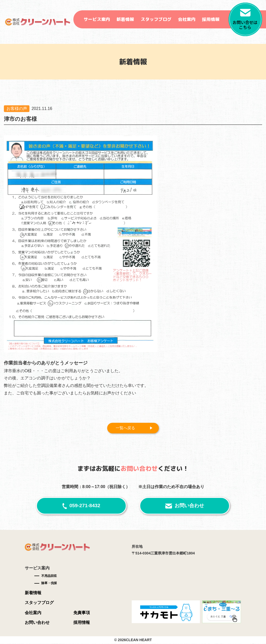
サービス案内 (97, 19)
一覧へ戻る (126, 428)
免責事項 (82, 613)
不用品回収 (49, 576)
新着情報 (125, 19)
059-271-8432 (85, 506)
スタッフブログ (156, 19)
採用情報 (211, 19)
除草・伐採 (49, 584)
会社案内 (187, 19)
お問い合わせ (189, 506)
